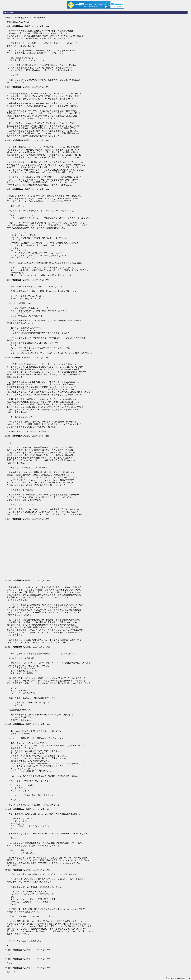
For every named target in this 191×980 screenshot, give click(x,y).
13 (6, 809)
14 (6, 870)
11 (6, 647)
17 (6, 968)
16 (6, 959)
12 (6, 724)
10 (6, 580)
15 (6, 950)
